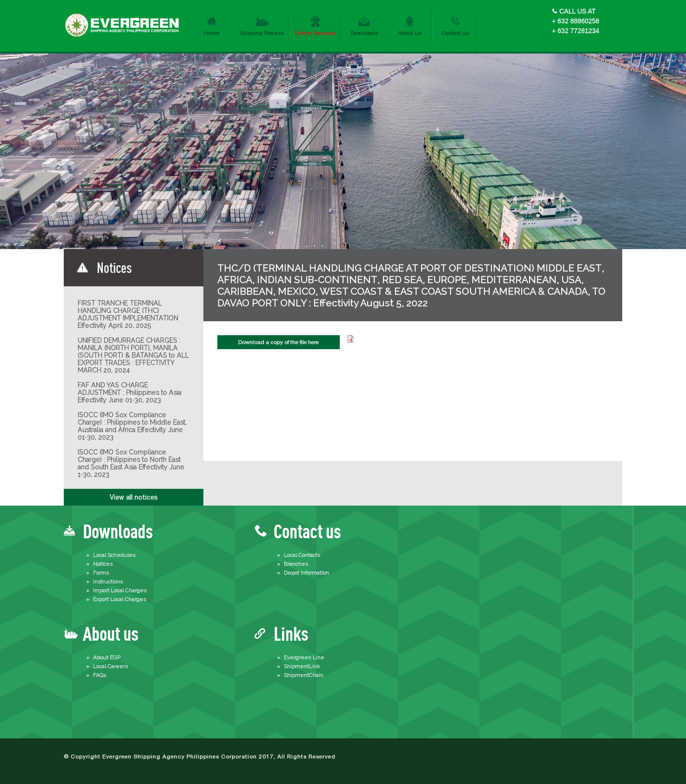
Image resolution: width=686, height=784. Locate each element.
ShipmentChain (304, 675)
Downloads (364, 33)
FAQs (100, 675)
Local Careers (111, 666)
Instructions (108, 581)
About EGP (107, 657)
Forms (101, 573)
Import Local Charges (120, 590)
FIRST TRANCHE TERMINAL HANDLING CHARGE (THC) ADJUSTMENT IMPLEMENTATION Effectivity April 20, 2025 (128, 314)
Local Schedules (114, 555)
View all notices (134, 497)
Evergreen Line (304, 657)
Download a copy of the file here (279, 342)
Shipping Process (262, 33)
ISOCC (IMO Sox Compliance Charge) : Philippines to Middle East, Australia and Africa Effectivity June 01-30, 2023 (132, 426)
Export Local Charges (120, 599)
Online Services (315, 33)
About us (410, 33)
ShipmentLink (302, 666)
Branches (296, 564)
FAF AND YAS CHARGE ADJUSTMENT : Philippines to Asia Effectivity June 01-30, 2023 (130, 392)
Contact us (455, 33)
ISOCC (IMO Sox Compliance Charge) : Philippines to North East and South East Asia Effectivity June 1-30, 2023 (131, 463)
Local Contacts (302, 555)
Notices (103, 564)
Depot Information (306, 573)
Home (212, 33)
